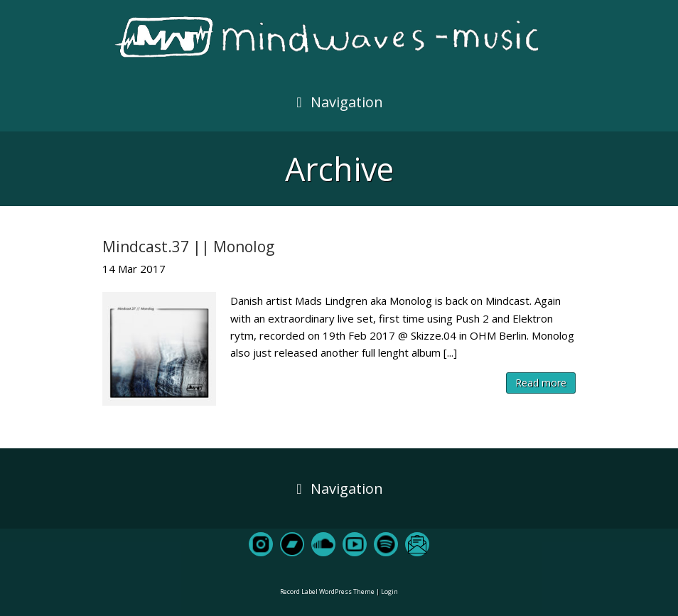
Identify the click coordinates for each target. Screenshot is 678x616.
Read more (541, 383)
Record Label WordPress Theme (327, 591)
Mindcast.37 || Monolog (188, 247)
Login (389, 591)
